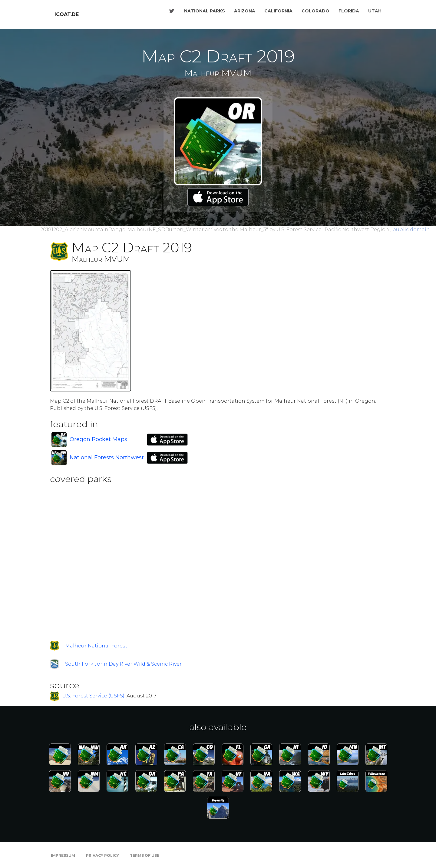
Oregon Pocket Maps (98, 439)
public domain (411, 229)
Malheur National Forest (96, 646)
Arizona (245, 11)
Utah (375, 11)
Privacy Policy (102, 855)
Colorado (315, 11)
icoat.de (67, 14)
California (278, 11)
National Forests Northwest (107, 457)
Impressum (63, 855)
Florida (349, 11)
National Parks (205, 11)
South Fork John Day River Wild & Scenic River (123, 664)
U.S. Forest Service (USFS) (93, 696)
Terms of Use (145, 855)
